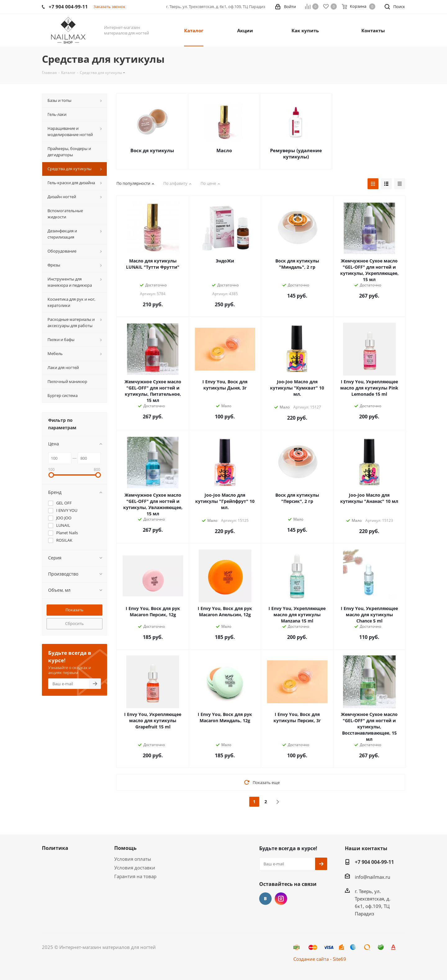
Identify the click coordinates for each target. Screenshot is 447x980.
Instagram (281, 899)
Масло (224, 150)
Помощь (125, 848)
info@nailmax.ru (372, 877)
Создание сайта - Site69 (320, 959)
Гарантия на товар (135, 876)
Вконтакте (265, 899)
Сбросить (74, 623)
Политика (55, 848)
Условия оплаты (133, 859)
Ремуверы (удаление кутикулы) (296, 153)
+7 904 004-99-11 (374, 862)
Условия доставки (135, 868)
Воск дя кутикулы (152, 150)
